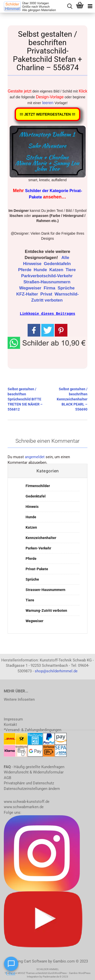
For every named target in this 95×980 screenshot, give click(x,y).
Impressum (13, 719)
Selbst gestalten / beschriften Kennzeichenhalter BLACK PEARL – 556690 (72, 399)
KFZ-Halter (28, 294)
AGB (7, 778)
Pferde (25, 270)
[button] (48, 342)
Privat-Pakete (37, 569)
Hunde (41, 270)
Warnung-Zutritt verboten (46, 610)
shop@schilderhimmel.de (56, 671)
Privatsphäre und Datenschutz (29, 783)
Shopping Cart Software (27, 961)
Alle (66, 258)
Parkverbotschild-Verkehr (48, 276)
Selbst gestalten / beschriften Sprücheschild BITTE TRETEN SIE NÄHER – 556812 (25, 399)
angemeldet (35, 457)
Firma (50, 288)
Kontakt (10, 724)
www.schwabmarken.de (24, 807)
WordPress (61, 973)
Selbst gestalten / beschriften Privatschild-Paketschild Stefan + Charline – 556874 (48, 51)
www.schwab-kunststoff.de (27, 801)
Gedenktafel (36, 496)
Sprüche (67, 288)
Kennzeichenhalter (41, 538)
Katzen (57, 270)
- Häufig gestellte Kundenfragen (34, 767)
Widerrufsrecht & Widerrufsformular (34, 772)
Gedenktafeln (58, 264)
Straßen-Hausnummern (47, 282)
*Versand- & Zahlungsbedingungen (33, 730)
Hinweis (32, 506)
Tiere (71, 270)
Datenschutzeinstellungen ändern (32, 788)
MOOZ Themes (26, 973)
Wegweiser (31, 288)
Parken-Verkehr (38, 548)
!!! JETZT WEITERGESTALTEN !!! (48, 114)
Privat (47, 294)
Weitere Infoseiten (19, 699)
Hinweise (33, 264)
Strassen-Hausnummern (45, 589)
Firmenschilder (38, 486)
